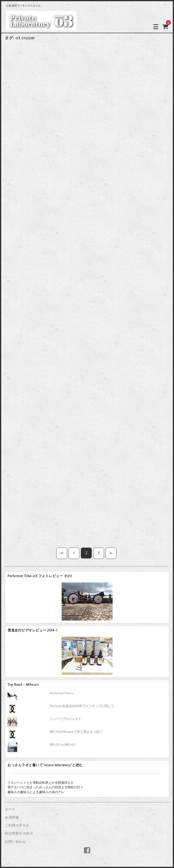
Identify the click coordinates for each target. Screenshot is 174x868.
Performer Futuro (62, 693)
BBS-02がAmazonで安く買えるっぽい (76, 732)
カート (10, 809)
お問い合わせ (15, 842)
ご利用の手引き (17, 826)
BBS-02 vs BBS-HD (63, 745)
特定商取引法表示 (19, 834)
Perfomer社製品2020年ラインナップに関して (82, 706)
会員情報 (12, 818)
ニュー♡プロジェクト (66, 719)
